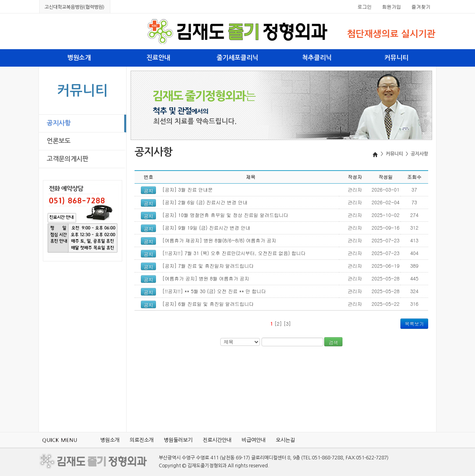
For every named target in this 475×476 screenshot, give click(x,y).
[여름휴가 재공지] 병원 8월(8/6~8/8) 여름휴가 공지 (219, 240)
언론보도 (59, 141)
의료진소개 (142, 440)
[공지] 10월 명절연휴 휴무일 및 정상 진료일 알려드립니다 (225, 215)
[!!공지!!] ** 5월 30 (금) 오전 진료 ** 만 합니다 (214, 291)
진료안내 (158, 58)
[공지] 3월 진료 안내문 (187, 189)
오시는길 (285, 440)
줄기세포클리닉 (237, 58)
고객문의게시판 (68, 159)
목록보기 (414, 323)
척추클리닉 (317, 58)
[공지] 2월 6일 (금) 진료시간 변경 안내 (205, 202)
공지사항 (59, 123)
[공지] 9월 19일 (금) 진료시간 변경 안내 (206, 227)
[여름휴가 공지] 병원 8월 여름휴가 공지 (206, 278)
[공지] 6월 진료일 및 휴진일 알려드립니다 (208, 304)
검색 (333, 342)
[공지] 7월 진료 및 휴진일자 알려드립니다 (208, 266)
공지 (148, 191)
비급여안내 (254, 440)
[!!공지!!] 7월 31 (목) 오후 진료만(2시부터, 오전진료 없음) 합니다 (234, 253)
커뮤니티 (396, 58)
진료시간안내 (217, 440)
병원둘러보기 (178, 440)
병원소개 (79, 58)
